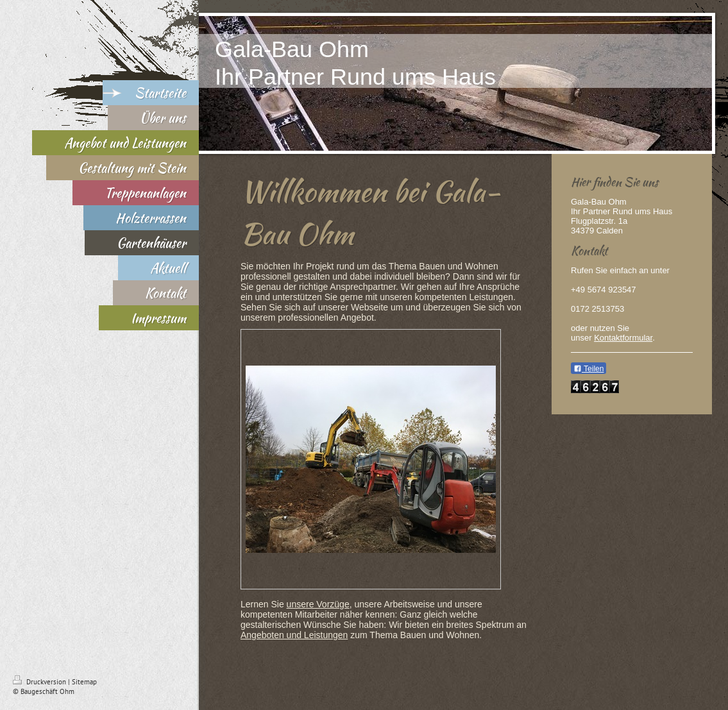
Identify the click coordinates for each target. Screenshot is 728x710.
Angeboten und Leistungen (294, 635)
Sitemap (84, 682)
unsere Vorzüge (318, 604)
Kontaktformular (623, 338)
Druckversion (40, 682)
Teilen (588, 369)
